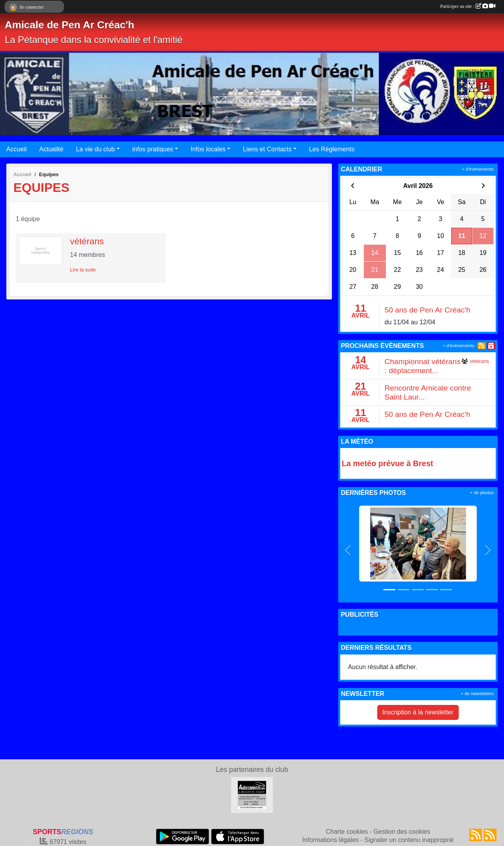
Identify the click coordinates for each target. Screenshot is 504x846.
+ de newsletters (477, 694)
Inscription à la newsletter (418, 712)
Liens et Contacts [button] (267, 149)
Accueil (17, 149)
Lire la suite (83, 270)
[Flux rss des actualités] (476, 835)
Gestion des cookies (402, 832)
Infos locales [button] (208, 149)
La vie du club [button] (95, 149)
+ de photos (482, 493)
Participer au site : (468, 6)
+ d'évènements (478, 169)
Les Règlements (332, 149)
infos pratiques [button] (153, 149)
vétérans (87, 241)
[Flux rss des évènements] (490, 835)
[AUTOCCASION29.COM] (252, 795)
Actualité (51, 149)
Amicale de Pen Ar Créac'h (69, 25)
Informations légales (331, 840)
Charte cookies (347, 832)
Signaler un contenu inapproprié (409, 840)
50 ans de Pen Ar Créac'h (427, 310)
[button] (348, 550)
